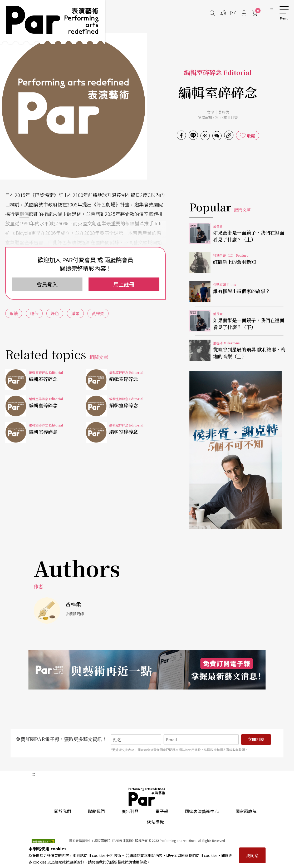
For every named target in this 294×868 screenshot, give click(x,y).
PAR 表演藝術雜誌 (147, 797)
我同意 (252, 855)
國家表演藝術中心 (202, 811)
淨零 (75, 313)
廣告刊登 (130, 811)
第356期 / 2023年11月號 (218, 117)
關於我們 (63, 811)
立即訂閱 (256, 739)
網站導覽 (155, 822)
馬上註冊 (124, 284)
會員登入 (47, 284)
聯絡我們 (96, 811)
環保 (24, 214)
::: (271, 8)
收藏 (251, 136)
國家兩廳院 (246, 811)
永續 (130, 223)
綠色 (101, 204)
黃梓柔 (224, 112)
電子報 (162, 811)
